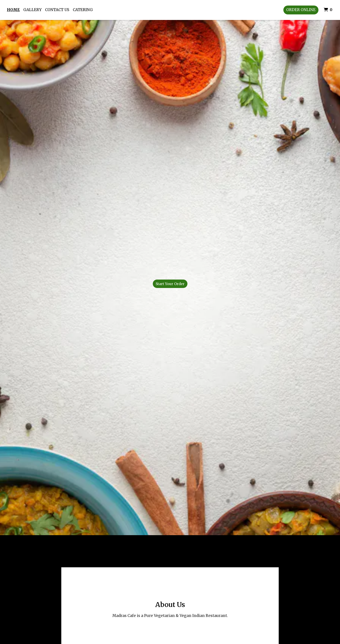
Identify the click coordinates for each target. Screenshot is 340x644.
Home (13, 10)
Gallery (32, 10)
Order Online (301, 10)
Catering (83, 10)
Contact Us (57, 10)
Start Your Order (170, 284)
